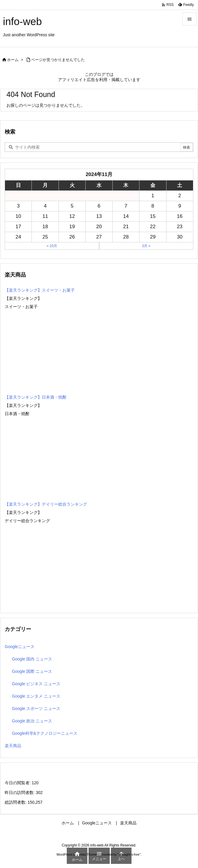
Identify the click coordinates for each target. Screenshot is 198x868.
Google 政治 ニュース (32, 721)
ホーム (13, 60)
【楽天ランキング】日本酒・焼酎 (36, 397)
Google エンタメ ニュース (36, 696)
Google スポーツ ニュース (36, 708)
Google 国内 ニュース (32, 659)
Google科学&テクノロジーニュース (44, 733)
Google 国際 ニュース (32, 671)
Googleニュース (20, 647)
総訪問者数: (16, 802)
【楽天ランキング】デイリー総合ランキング (46, 504)
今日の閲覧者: (18, 783)
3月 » (146, 246)
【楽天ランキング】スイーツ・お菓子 (40, 290)
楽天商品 (13, 746)
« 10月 (52, 246)
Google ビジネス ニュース (36, 684)
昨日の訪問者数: (20, 793)
